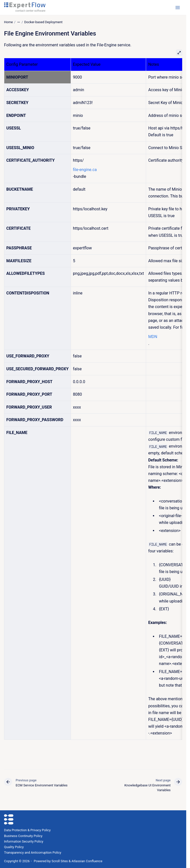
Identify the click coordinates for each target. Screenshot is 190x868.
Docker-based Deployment (43, 22)
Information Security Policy (24, 841)
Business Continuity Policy (23, 836)
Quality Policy (14, 847)
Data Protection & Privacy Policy (27, 830)
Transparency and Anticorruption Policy (33, 853)
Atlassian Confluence (87, 861)
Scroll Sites (60, 861)
